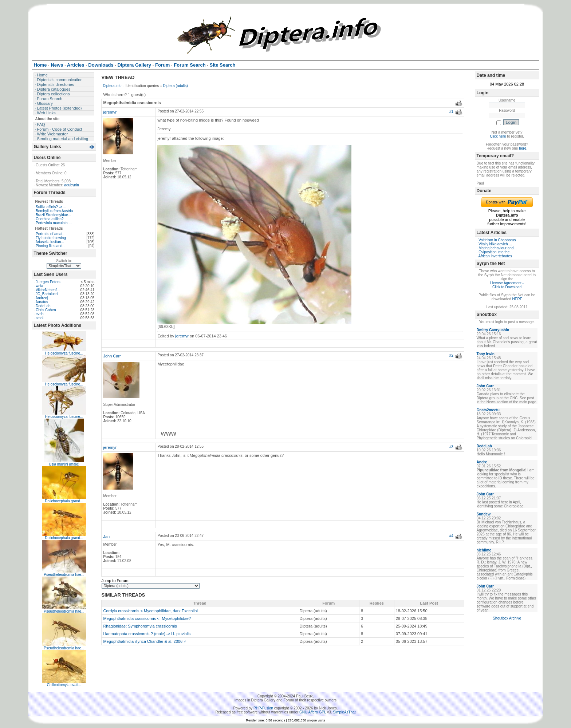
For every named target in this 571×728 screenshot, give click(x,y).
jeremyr (110, 112)
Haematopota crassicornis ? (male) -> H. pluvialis (147, 634)
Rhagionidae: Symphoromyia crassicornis (140, 626)
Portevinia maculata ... (54, 223)
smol (40, 318)
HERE (517, 299)
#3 (451, 447)
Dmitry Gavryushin (493, 330)
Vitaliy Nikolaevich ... (495, 244)
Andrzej (42, 298)
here (523, 148)
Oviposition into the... (495, 252)
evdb (40, 314)
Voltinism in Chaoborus (497, 240)
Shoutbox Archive (507, 618)
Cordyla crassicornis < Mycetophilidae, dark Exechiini (150, 611)
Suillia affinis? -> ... (51, 207)
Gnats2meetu (488, 410)
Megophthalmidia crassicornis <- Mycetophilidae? (147, 618)
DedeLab (43, 306)
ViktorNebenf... (48, 290)
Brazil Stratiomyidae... (53, 215)
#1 (451, 112)
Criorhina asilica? (50, 219)
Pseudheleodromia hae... (64, 575)
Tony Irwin (486, 354)
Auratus (42, 302)
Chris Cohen (46, 310)
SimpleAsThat (344, 712)
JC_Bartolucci (47, 294)
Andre (482, 462)
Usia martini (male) (64, 464)
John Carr (112, 356)
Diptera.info (112, 86)
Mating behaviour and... (498, 248)
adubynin (72, 185)
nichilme (484, 550)
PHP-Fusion (263, 708)
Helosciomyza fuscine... (64, 353)
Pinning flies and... (51, 246)
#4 (451, 536)
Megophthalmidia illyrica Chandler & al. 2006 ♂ (145, 641)
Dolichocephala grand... (64, 501)
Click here (498, 136)
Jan (106, 537)
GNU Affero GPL (313, 712)
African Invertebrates (495, 256)
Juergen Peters (48, 282)
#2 (451, 355)
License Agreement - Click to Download (507, 285)
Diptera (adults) (176, 86)
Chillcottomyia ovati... (64, 685)
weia (40, 286)
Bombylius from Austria (54, 211)
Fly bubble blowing (51, 238)
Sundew (484, 514)
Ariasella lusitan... (50, 242)
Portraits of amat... (51, 234)
